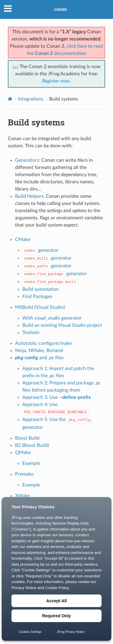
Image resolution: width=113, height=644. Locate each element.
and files (39, 358)
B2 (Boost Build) (32, 445)
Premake (24, 474)
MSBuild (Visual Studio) (40, 307)
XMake (22, 496)
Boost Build (27, 438)
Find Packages (37, 296)
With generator (52, 318)
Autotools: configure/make (43, 343)
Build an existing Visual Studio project (62, 325)
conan (60, 9)
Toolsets (31, 333)
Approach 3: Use (56, 397)
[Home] (10, 99)
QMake (23, 453)
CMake (23, 239)
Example (31, 463)
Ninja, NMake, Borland (39, 351)
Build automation (41, 289)
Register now (56, 81)
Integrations (31, 99)
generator (40, 250)
